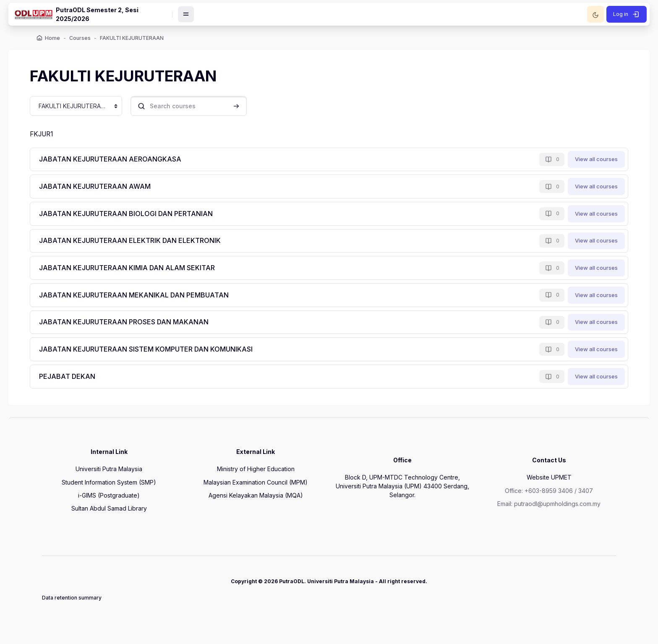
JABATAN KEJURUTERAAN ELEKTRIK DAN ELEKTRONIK (134, 243)
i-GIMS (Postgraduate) (109, 499)
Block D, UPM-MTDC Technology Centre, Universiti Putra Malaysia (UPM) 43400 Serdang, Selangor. (402, 490)
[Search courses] (192, 108)
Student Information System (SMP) (109, 486)
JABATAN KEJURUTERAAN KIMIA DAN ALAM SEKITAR (132, 270)
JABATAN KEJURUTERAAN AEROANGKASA (115, 162)
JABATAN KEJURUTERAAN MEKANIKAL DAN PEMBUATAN (138, 297)
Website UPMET (549, 481)
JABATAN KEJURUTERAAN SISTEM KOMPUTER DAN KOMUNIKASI (150, 352)
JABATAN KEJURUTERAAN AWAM (99, 189)
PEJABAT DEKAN (72, 379)
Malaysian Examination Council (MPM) (256, 486)
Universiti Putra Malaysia (109, 473)
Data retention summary (72, 602)
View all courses (593, 162)
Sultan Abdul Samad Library (109, 512)
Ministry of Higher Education (256, 473)
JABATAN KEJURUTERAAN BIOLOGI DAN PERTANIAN (131, 216)
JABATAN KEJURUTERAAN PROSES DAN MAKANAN (128, 324)
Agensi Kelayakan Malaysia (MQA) (256, 499)
